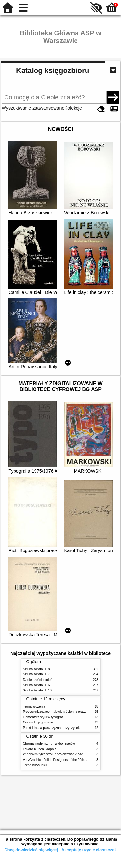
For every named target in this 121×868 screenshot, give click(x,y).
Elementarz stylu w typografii (44, 717)
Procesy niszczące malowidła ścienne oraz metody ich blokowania (71, 712)
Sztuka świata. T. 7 (36, 674)
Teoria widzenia (34, 707)
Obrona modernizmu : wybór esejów (49, 744)
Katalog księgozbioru (53, 71)
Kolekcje (73, 108)
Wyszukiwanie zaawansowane (33, 108)
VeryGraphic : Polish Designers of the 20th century (59, 760)
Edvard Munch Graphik (40, 749)
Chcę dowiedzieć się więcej (31, 850)
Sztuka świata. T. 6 (36, 685)
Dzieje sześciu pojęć (38, 680)
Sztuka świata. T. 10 (37, 690)
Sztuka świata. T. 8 (36, 669)
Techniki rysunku (35, 765)
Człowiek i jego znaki (38, 722)
